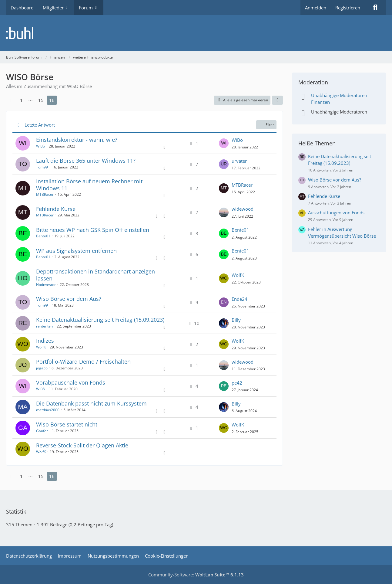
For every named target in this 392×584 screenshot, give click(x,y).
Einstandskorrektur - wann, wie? (77, 140)
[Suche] (375, 8)
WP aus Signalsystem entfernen (76, 251)
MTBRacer (45, 194)
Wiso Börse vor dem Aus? (69, 299)
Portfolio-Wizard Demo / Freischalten (83, 362)
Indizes (45, 341)
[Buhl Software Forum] (196, 33)
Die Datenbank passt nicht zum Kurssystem (91, 403)
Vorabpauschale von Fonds (71, 382)
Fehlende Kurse (56, 209)
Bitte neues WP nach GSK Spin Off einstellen (93, 230)
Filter (266, 125)
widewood (243, 209)
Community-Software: (196, 575)
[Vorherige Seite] (12, 100)
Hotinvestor (46, 285)
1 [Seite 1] (21, 100)
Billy (236, 320)
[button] (277, 100)
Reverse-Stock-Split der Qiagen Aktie (82, 445)
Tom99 (42, 167)
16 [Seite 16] (52, 100)
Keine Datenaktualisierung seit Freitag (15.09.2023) (100, 320)
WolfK (238, 275)
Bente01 (43, 236)
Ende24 (240, 299)
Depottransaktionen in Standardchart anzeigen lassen (95, 275)
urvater (239, 161)
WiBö (40, 146)
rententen (44, 326)
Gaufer (42, 431)
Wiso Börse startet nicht (67, 424)
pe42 (237, 383)
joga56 (42, 368)
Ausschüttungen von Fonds (336, 212)
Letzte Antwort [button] (40, 125)
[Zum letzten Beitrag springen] (224, 143)
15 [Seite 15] (41, 100)
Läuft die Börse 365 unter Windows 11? (86, 161)
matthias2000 (48, 410)
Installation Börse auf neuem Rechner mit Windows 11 (89, 185)
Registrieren (348, 8)
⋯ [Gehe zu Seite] (30, 100)
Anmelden (316, 8)
